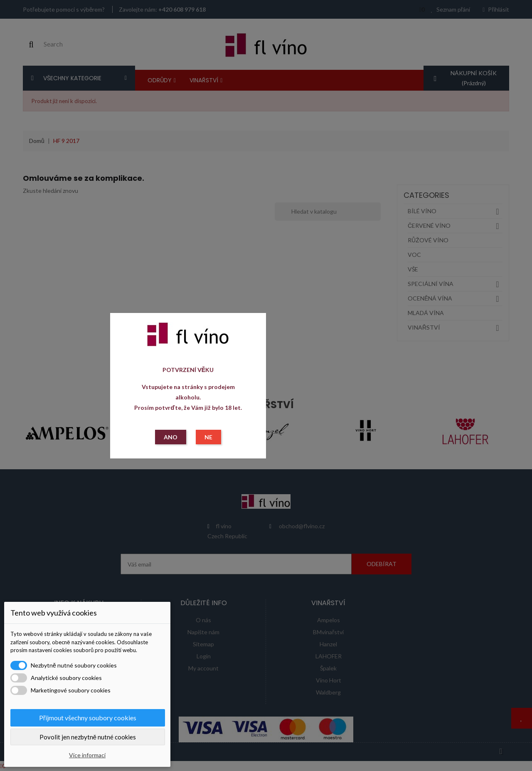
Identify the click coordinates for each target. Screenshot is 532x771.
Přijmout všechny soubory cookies (88, 718)
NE (208, 437)
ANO (171, 437)
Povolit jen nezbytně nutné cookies (88, 737)
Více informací (87, 755)
